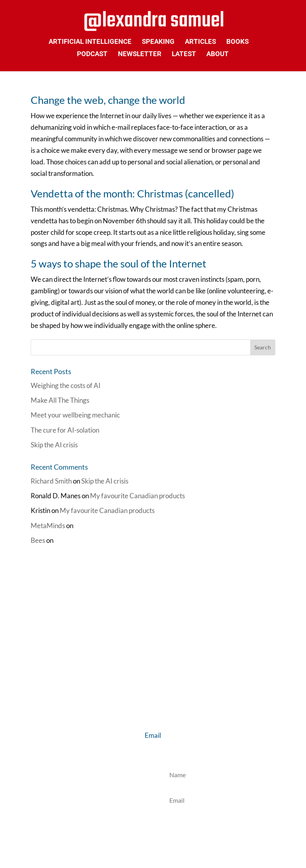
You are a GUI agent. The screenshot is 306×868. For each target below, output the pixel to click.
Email (153, 735)
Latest (184, 54)
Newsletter (140, 54)
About (218, 54)
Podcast (92, 54)
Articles (200, 42)
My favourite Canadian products (137, 496)
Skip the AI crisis (54, 445)
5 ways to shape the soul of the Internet (119, 263)
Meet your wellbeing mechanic (75, 415)
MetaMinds (48, 526)
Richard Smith (51, 481)
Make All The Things (60, 400)
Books (237, 42)
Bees (38, 540)
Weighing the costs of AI (66, 385)
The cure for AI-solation (65, 430)
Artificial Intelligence (90, 42)
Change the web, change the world (108, 100)
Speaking (158, 42)
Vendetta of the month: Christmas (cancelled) (132, 193)
